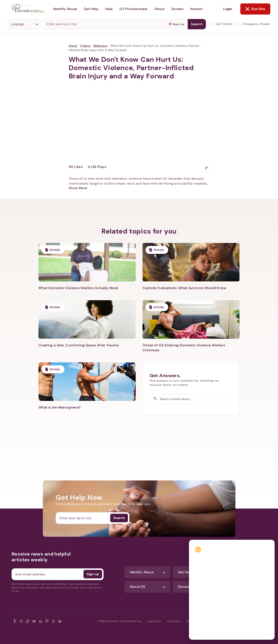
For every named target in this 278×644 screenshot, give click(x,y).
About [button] (159, 9)
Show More (78, 188)
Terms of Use (173, 621)
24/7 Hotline (224, 24)
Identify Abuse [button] (65, 9)
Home (73, 46)
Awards (196, 9)
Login (228, 9)
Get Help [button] (91, 9)
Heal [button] (109, 9)
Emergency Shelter (257, 24)
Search (197, 24)
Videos (85, 46)
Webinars (100, 46)
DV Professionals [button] (133, 9)
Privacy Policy (154, 621)
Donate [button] (177, 9)
